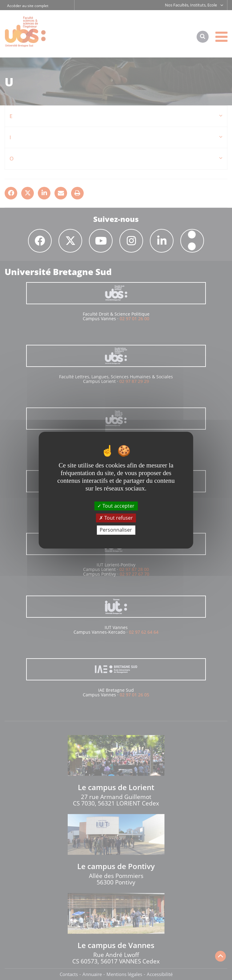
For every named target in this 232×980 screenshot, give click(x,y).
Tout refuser (116, 518)
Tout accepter (116, 506)
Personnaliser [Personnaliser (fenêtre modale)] (116, 530)
